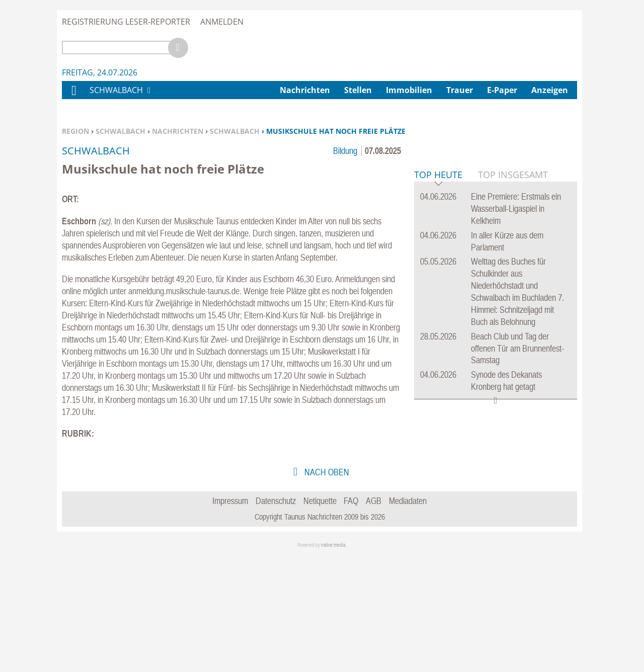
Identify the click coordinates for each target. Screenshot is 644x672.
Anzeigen (550, 90)
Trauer (460, 90)
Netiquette (320, 616)
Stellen (358, 90)
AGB (374, 616)
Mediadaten (408, 616)
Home (73, 97)
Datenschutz (276, 616)
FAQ (351, 616)
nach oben (326, 588)
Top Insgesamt (513, 328)
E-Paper (502, 90)
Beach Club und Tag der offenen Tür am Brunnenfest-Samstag (517, 502)
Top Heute (438, 329)
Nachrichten (178, 131)
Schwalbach (120, 131)
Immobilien (409, 90)
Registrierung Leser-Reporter (126, 22)
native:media (333, 661)
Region (75, 131)
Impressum (230, 616)
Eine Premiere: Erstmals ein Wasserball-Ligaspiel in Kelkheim (516, 362)
